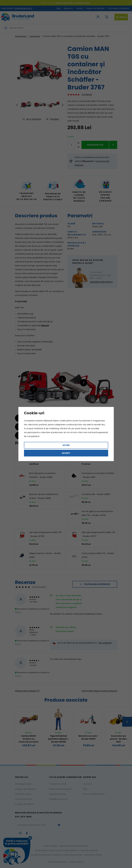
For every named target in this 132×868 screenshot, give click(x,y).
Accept (66, 453)
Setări (66, 445)
